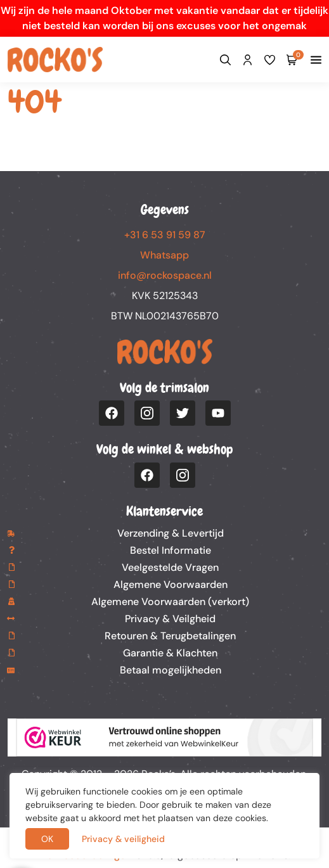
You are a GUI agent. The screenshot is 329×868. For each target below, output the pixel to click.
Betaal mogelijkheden (171, 670)
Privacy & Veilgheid (170, 619)
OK (47, 839)
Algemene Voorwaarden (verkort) (170, 602)
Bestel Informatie (171, 550)
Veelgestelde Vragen (170, 567)
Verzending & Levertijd (171, 533)
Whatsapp (164, 255)
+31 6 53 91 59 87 (165, 235)
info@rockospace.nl (165, 275)
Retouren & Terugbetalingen (170, 636)
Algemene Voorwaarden (171, 584)
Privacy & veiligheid (123, 839)
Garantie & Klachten (170, 653)
